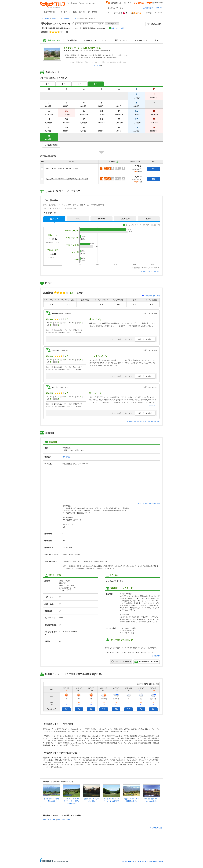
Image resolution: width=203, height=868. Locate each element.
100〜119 (125, 219)
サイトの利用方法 (128, 861)
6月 (64, 84)
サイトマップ (141, 861)
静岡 (59, 820)
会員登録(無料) (148, 8)
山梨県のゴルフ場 (70, 19)
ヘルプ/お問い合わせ (156, 861)
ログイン (159, 8)
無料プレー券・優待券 (88, 12)
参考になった (145, 339)
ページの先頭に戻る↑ (156, 828)
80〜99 (102, 219)
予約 (153, 169)
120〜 (149, 219)
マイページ (159, 13)
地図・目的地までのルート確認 (149, 504)
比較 (42, 162)
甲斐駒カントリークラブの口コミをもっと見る (143, 421)
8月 (96, 84)
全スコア (54, 219)
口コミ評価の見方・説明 (152, 296)
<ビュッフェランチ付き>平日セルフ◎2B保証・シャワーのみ (67, 179)
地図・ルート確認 (118, 28)
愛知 (45, 820)
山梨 (63, 820)
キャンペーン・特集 (68, 12)
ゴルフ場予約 (49, 12)
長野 (68, 820)
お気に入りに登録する (121, 662)
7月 (80, 84)
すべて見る (96, 65)
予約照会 (149, 13)
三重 (54, 820)
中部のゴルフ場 (57, 19)
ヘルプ (129, 3)
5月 (48, 84)
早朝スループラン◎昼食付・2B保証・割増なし (62, 169)
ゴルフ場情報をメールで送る (146, 662)
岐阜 (49, 820)
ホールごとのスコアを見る (150, 272)
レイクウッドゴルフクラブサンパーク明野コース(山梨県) (72, 801)
